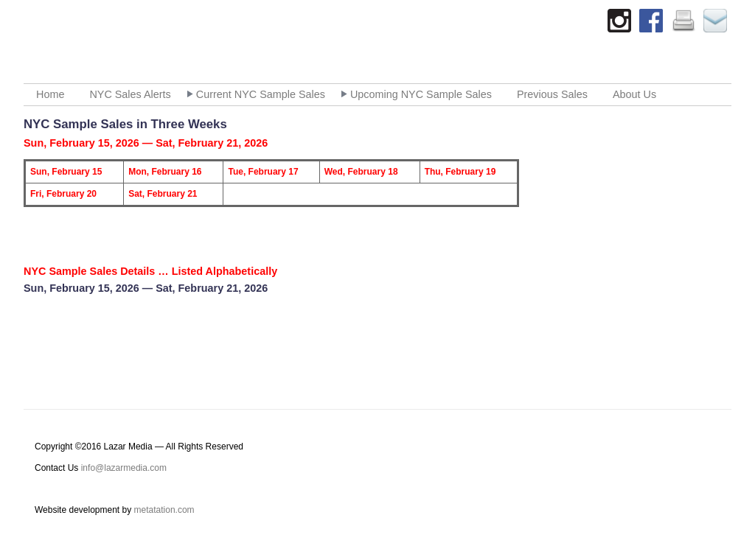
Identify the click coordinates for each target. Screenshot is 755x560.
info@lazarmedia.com (124, 468)
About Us (634, 94)
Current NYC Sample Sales (261, 94)
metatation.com (164, 510)
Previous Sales (552, 94)
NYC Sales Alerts (130, 94)
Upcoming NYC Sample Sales (421, 94)
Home (50, 94)
